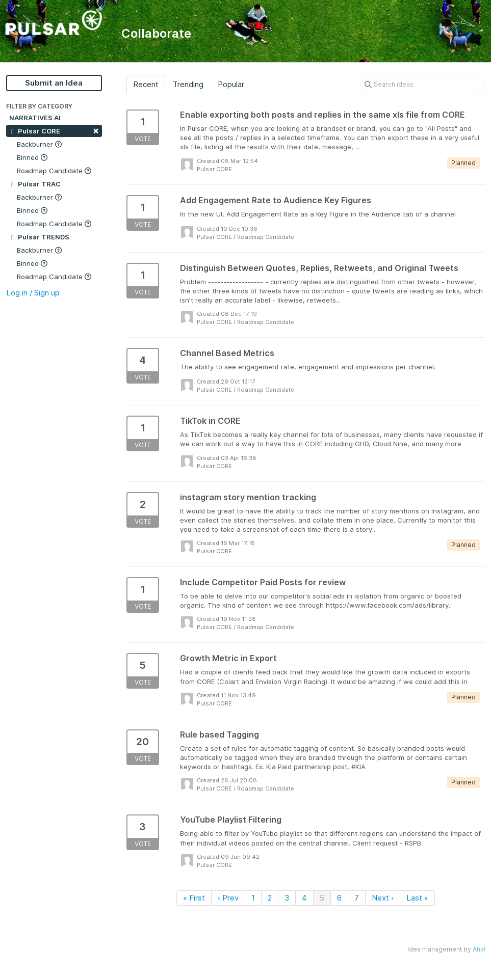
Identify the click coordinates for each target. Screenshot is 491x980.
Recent (146, 84)
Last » (417, 898)
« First (194, 898)
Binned (32, 157)
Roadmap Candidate (54, 171)
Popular (231, 84)
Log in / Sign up (33, 293)
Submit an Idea (54, 83)
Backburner (39, 144)
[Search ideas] (423, 85)
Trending (188, 84)
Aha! (479, 949)
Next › (383, 898)
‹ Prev (228, 898)
